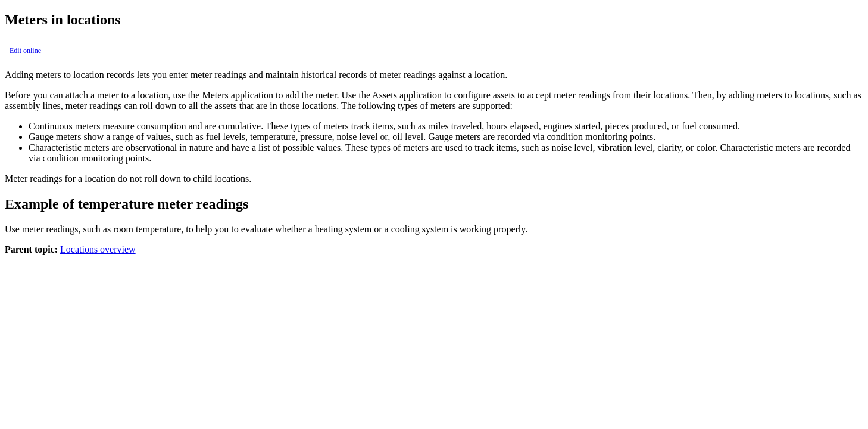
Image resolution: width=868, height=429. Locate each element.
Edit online (25, 51)
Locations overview (98, 249)
